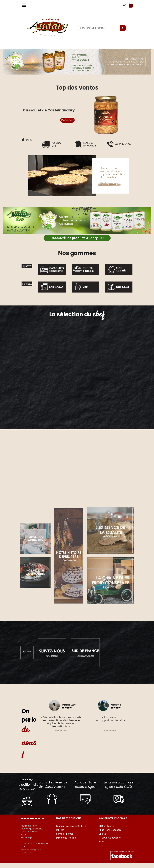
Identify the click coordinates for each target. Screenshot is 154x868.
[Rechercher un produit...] (98, 28)
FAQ (23, 835)
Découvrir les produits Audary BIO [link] (77, 238)
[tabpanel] (77, 253)
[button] (77, 176)
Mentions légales (31, 850)
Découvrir (67, 120)
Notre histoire (29, 826)
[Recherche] (123, 28)
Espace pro (28, 838)
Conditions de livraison (34, 844)
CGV (24, 846)
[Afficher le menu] (24, 5)
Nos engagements (32, 829)
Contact (26, 852)
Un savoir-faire (30, 832)
